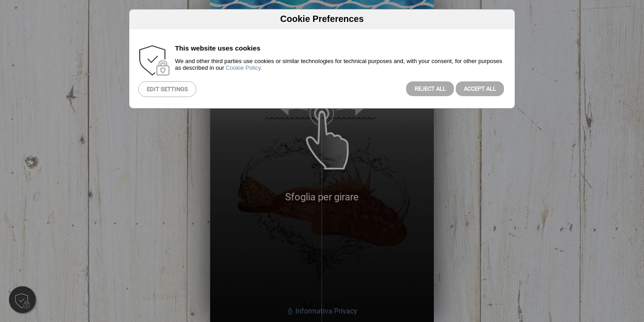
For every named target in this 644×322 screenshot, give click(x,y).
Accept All (480, 89)
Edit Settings (167, 89)
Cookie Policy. (244, 68)
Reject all (430, 89)
